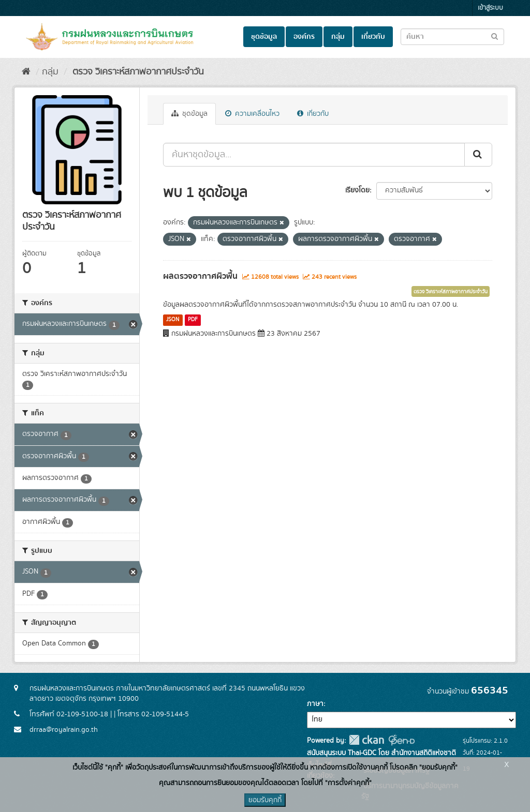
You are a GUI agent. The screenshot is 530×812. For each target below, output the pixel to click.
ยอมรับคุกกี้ (265, 800)
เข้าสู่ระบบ (490, 8)
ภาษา (315, 704)
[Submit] (478, 155)
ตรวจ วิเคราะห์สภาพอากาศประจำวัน (137, 72)
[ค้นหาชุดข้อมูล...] (314, 155)
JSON (173, 320)
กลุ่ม (338, 37)
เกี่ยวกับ (373, 37)
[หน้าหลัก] (26, 72)
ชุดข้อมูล (264, 37)
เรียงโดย (357, 190)
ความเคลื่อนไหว (252, 114)
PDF (193, 320)
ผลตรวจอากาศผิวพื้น (200, 276)
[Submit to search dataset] (495, 36)
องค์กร (304, 37)
